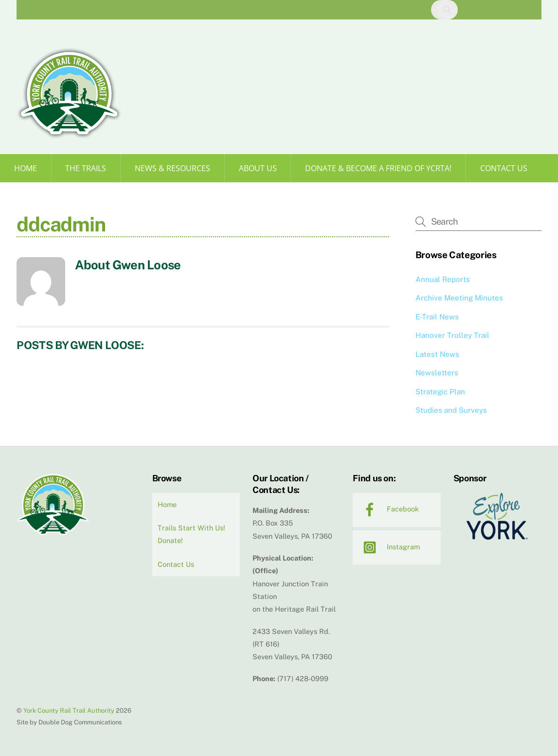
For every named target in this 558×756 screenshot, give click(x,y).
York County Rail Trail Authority (69, 711)
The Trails (86, 168)
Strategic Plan (440, 392)
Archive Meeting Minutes (459, 298)
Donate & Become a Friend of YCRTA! (378, 168)
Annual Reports (443, 279)
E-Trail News (437, 317)
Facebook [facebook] (388, 509)
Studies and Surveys (451, 410)
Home (26, 168)
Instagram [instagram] (389, 547)
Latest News (437, 354)
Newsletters (437, 373)
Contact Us (504, 168)
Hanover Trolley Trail (452, 335)
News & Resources (172, 168)
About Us (258, 168)
